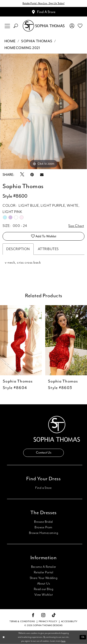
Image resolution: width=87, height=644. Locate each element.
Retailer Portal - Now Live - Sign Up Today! (43, 3)
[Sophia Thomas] (44, 26)
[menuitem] (7, 26)
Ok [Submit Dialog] (83, 637)
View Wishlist (43, 595)
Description (18, 249)
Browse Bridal (43, 522)
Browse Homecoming (43, 533)
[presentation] (21, 340)
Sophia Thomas (37, 41)
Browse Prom (43, 527)
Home (10, 41)
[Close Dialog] (4, 637)
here (63, 641)
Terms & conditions (22, 622)
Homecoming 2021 (22, 48)
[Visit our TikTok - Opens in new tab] (54, 615)
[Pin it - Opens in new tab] (32, 175)
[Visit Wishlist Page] (80, 26)
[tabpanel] (43, 111)
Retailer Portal (43, 572)
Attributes (48, 249)
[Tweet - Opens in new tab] (22, 175)
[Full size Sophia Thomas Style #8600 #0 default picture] (43, 111)
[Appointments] (43, 12)
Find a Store (43, 488)
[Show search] (16, 26)
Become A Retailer (44, 567)
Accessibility (69, 622)
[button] (7, 26)
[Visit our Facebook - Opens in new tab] (33, 615)
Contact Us (44, 453)
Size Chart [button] (76, 226)
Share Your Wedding (43, 578)
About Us (44, 584)
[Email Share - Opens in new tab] (42, 175)
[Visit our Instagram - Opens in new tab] (43, 615)
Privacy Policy (48, 622)
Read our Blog (43, 589)
